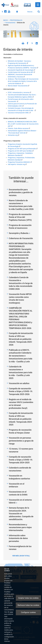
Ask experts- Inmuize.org (17, 164)
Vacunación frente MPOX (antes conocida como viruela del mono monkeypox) (20, 298)
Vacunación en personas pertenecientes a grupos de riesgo (21, 441)
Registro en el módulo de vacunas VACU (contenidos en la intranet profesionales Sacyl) (21, 404)
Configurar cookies (28, 612)
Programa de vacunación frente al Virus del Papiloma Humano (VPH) (20, 217)
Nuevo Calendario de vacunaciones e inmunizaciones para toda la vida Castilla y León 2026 (21, 205)
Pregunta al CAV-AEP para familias (21, 151)
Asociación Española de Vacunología (22, 70)
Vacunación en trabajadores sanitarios (19, 477)
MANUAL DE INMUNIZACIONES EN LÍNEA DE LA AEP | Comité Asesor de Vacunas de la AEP (23, 124)
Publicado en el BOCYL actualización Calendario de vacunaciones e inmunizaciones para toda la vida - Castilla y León (21, 356)
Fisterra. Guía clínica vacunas (19, 128)
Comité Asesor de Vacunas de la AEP (21, 72)
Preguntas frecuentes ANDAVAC (20, 162)
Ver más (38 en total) (21, 556)
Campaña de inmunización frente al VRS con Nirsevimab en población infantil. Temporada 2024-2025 (21, 419)
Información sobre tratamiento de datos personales (18, 538)
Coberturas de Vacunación (21, 238)
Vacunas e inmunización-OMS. (19, 113)
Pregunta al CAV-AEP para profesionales (23, 149)
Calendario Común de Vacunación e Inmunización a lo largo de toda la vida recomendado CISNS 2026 (21, 283)
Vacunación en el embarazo (17, 485)
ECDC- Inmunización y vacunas (19, 92)
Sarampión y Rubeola (19, 233)
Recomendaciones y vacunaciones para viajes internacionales (20, 527)
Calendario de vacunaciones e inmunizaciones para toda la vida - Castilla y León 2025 (21, 372)
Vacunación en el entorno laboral (20, 501)
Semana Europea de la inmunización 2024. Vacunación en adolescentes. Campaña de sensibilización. (21, 514)
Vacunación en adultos (19, 383)
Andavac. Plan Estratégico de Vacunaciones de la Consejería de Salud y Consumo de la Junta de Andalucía (23, 81)
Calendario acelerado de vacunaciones (20, 469)
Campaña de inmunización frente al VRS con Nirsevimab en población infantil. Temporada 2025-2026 (21, 339)
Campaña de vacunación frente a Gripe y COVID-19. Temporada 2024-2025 (21, 460)
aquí (11, 612)
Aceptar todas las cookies (28, 598)
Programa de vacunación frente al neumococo (20, 227)
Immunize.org (14, 135)
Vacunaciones (10, 23)
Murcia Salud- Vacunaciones (19, 86)
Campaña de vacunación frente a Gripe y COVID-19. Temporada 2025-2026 (21, 391)
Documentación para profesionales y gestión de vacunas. (21, 192)
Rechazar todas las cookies (28, 605)
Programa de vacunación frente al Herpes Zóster (20, 431)
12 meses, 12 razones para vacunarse (21, 450)
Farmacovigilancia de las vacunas (20, 548)
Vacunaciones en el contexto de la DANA (18, 493)
